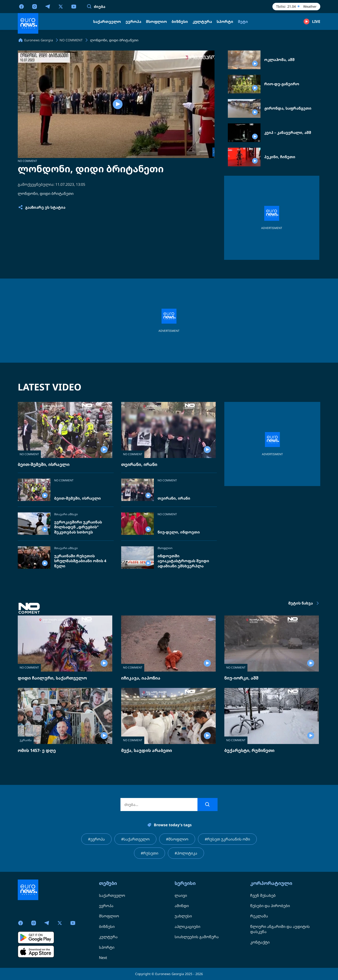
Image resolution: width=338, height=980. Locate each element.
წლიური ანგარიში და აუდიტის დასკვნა (280, 929)
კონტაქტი (260, 942)
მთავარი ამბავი (66, 514)
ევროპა (106, 906)
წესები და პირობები (270, 906)
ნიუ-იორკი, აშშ (241, 678)
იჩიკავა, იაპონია (141, 678)
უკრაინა (26, 740)
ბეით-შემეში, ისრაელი (44, 464)
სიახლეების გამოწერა (197, 937)
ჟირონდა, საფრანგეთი (288, 108)
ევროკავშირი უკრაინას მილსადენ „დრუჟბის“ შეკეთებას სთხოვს (78, 527)
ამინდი (182, 906)
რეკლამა (259, 916)
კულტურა (108, 937)
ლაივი (181, 895)
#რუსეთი (150, 853)
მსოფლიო (165, 548)
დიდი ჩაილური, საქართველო (52, 678)
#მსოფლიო (177, 839)
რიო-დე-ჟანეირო (282, 84)
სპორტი (107, 947)
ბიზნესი (107, 926)
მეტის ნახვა (304, 603)
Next (103, 958)
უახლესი (183, 916)
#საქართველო (135, 839)
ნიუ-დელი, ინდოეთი (179, 532)
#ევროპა (96, 839)
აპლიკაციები (187, 926)
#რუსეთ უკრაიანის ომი (227, 839)
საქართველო (112, 895)
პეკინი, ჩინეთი (280, 157)
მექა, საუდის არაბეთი (147, 750)
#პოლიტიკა (186, 853)
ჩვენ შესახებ (263, 895)
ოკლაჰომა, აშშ (279, 60)
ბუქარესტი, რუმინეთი (249, 750)
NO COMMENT (27, 161)
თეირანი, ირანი (139, 464)
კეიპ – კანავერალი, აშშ (288, 133)
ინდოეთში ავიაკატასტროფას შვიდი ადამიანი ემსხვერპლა (183, 561)
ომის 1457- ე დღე (37, 750)
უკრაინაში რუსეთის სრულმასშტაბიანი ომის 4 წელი (80, 561)
